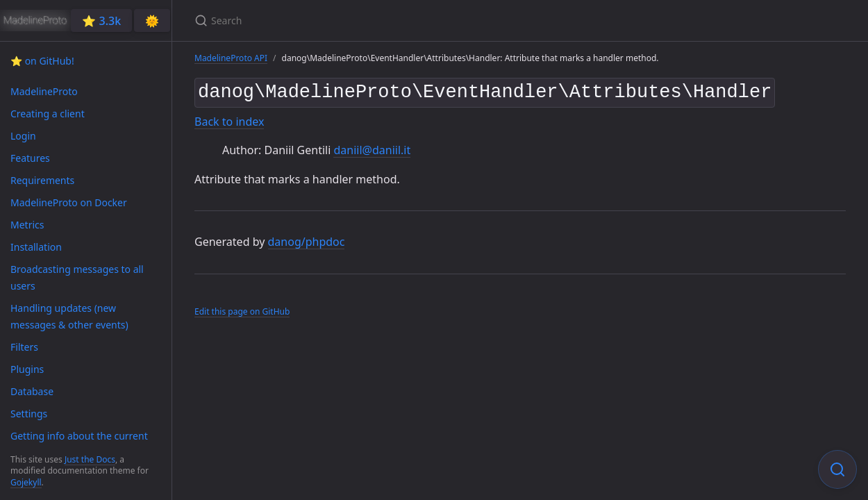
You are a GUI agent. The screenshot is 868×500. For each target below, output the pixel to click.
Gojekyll (26, 482)
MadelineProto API (231, 58)
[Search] (358, 20)
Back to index (229, 119)
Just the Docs (90, 459)
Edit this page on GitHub (242, 309)
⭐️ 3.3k (101, 21)
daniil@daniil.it (372, 147)
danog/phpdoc (307, 240)
